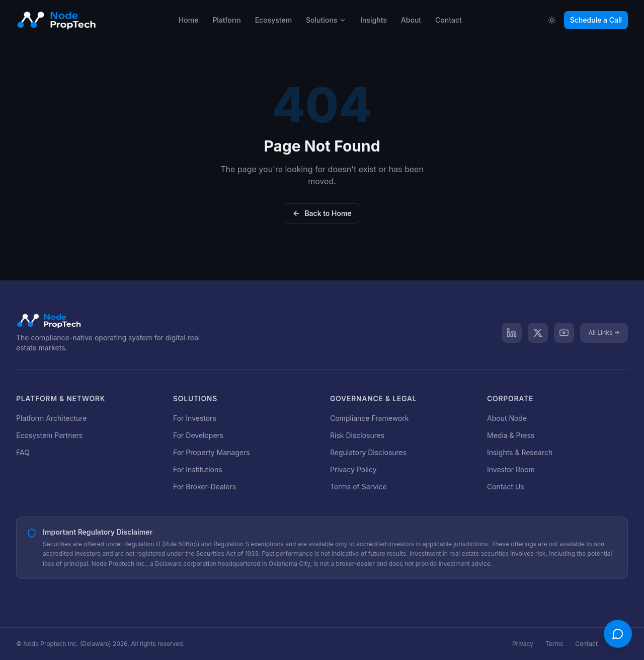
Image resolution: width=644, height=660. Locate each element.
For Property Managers (212, 452)
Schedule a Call (596, 20)
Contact (586, 644)
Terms (554, 644)
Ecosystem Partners (49, 435)
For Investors (195, 418)
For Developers (198, 435)
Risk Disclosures (357, 435)
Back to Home (322, 213)
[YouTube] (564, 333)
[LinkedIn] (512, 333)
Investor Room (511, 469)
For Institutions (198, 469)
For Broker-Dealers (205, 487)
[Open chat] (618, 634)
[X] (538, 333)
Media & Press (511, 435)
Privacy (523, 644)
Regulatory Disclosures (368, 452)
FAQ (23, 452)
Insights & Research (520, 452)
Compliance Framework (369, 418)
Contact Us (506, 487)
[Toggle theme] (552, 20)
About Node (507, 418)
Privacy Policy (353, 469)
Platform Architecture (51, 418)
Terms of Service (358, 487)
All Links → (604, 333)
